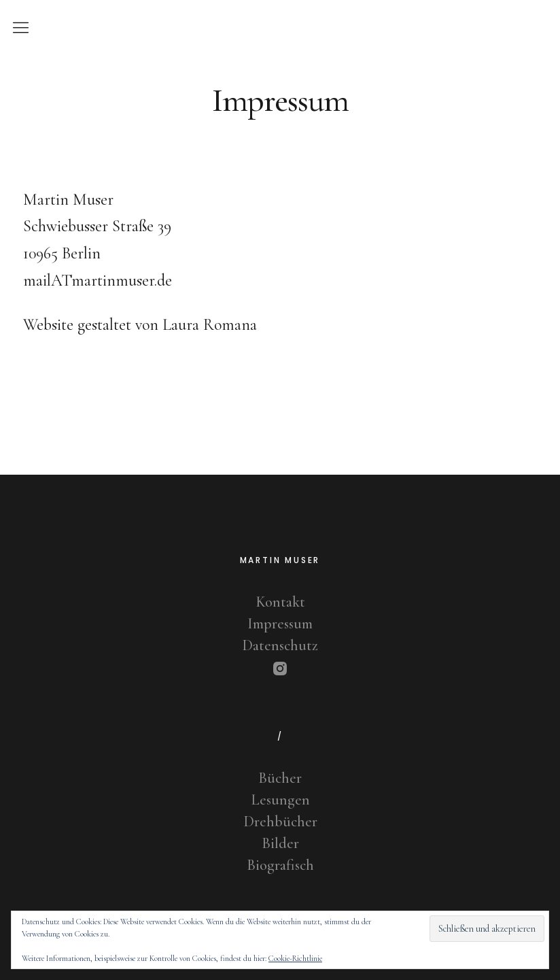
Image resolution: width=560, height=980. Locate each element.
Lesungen (280, 800)
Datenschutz (280, 645)
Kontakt (280, 602)
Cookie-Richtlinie (295, 958)
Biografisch (280, 865)
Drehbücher (280, 822)
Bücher (280, 778)
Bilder (280, 843)
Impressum (280, 624)
